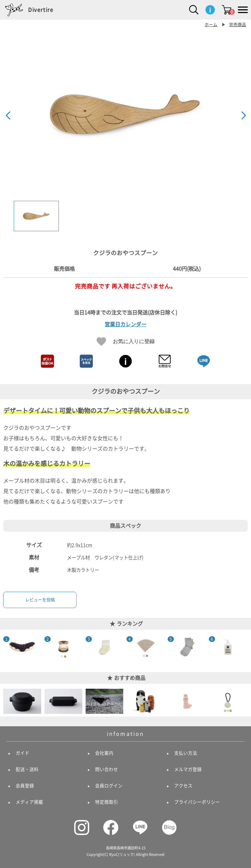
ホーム (211, 25)
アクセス (183, 786)
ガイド (23, 753)
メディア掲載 (29, 802)
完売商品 (238, 25)
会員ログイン (109, 786)
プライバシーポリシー (197, 802)
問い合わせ (107, 769)
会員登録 (25, 786)
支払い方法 (186, 753)
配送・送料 (27, 769)
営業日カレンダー (125, 324)
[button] (243, 116)
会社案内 (104, 753)
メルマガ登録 (188, 769)
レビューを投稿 (40, 600)
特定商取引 (107, 802)
